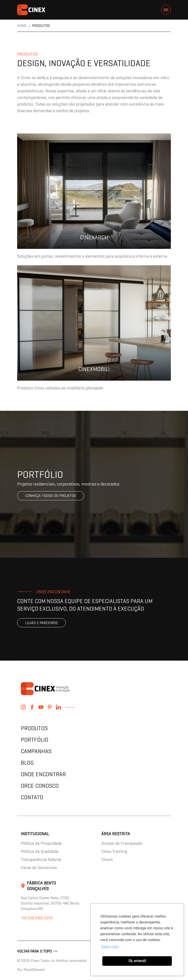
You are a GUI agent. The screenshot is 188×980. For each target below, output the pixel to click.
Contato (32, 797)
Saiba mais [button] (110, 946)
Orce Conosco (40, 786)
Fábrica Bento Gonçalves (41, 886)
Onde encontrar (43, 774)
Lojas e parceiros (41, 623)
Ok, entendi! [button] (137, 961)
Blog (27, 763)
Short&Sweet (34, 970)
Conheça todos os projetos (51, 496)
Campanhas (36, 751)
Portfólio (35, 740)
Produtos (34, 728)
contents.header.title (31, 10)
